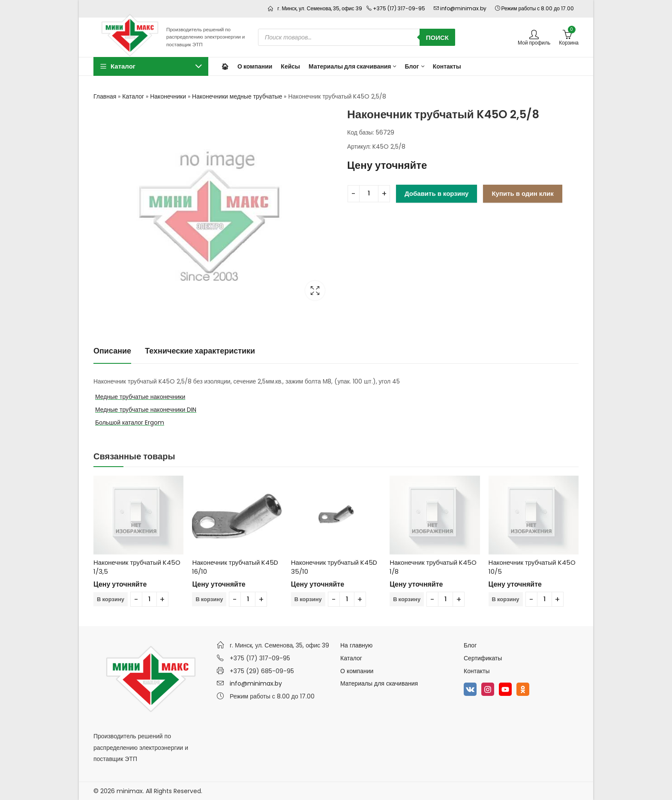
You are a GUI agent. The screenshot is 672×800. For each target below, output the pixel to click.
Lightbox (315, 291)
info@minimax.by (256, 683)
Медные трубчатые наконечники (140, 397)
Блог (470, 645)
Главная (105, 96)
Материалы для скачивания (379, 683)
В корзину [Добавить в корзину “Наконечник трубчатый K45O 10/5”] (506, 599)
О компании (357, 671)
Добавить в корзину (436, 193)
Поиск (437, 37)
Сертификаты (483, 658)
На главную (356, 645)
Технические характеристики (200, 351)
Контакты (477, 671)
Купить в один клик (522, 193)
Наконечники (168, 96)
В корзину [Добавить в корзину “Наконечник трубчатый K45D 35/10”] (308, 599)
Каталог (133, 96)
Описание (112, 351)
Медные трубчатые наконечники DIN (146, 410)
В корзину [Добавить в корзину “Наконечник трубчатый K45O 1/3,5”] (111, 599)
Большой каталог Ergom (130, 422)
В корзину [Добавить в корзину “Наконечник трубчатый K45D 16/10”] (209, 599)
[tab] (112, 351)
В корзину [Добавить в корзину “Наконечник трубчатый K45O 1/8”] (407, 599)
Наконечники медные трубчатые (237, 96)
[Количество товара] (369, 194)
